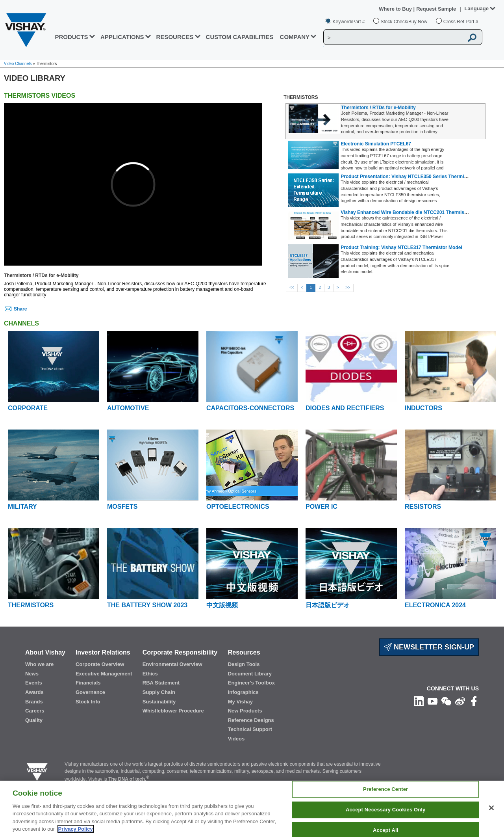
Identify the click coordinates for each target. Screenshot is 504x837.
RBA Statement (161, 683)
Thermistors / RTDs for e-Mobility (378, 108)
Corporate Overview (100, 664)
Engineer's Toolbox (251, 683)
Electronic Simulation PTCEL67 (376, 144)
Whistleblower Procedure (173, 711)
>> (348, 287)
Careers (35, 711)
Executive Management (104, 674)
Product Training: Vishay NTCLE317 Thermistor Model (401, 247)
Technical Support (250, 729)
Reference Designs (251, 720)
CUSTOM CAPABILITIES (240, 37)
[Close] (491, 808)
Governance (90, 692)
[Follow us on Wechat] (446, 701)
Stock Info (88, 702)
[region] (252, 809)
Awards (34, 692)
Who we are (39, 664)
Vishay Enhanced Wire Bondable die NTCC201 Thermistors (407, 212)
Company (295, 37)
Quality (34, 720)
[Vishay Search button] (472, 37)
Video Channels (18, 64)
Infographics (243, 692)
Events (34, 683)
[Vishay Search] (393, 37)
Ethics (150, 674)
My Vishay (240, 702)
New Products (245, 711)
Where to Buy (396, 9)
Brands (34, 702)
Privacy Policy (76, 829)
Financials (88, 683)
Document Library (250, 674)
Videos (236, 739)
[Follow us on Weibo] (460, 701)
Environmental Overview (172, 664)
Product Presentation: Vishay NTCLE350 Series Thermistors (408, 177)
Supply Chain (159, 692)
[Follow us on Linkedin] (419, 701)
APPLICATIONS (122, 37)
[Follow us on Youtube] (433, 701)
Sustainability (159, 702)
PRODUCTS (71, 37)
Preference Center (385, 790)
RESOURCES (175, 37)
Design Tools (244, 664)
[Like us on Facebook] (474, 701)
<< (292, 287)
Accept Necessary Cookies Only (385, 810)
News (32, 674)
